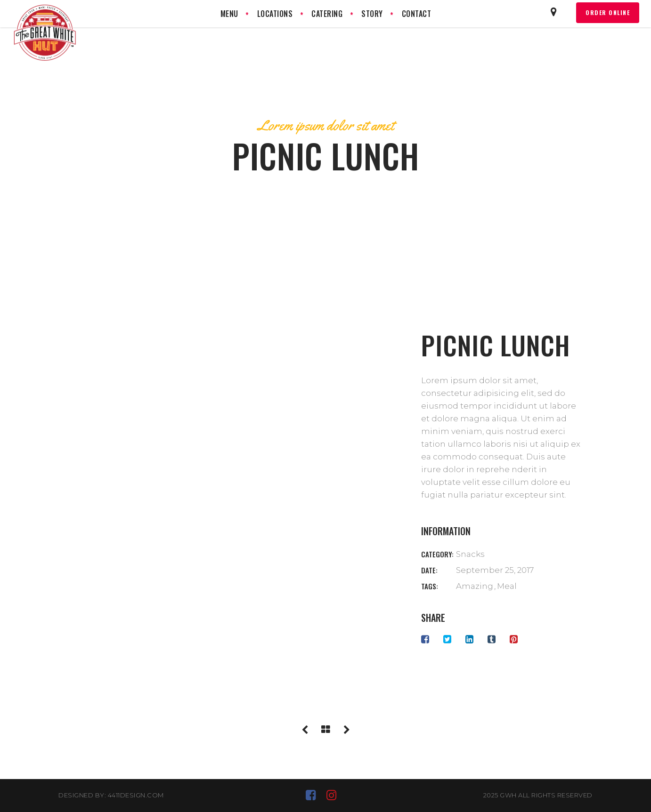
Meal (507, 586)
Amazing (475, 586)
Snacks (470, 554)
